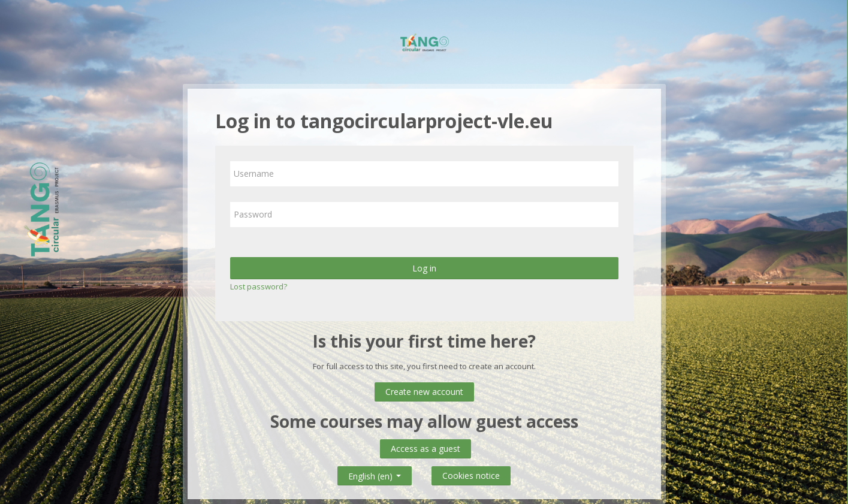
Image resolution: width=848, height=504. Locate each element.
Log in (424, 268)
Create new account (424, 392)
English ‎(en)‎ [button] (375, 474)
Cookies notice (471, 476)
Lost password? (259, 286)
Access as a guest (425, 449)
